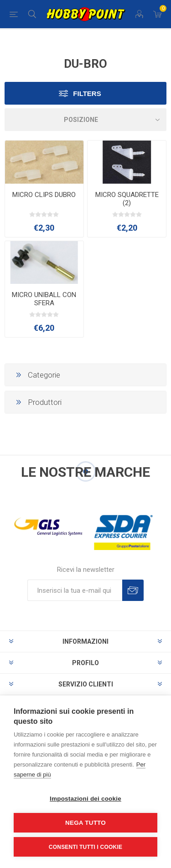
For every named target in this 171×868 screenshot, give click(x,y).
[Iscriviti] (75, 590)
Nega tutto (85, 823)
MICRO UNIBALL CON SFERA (44, 299)
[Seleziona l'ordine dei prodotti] (85, 120)
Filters (87, 93)
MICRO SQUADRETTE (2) (127, 199)
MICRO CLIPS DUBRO (44, 195)
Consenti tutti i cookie (85, 847)
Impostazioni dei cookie (85, 799)
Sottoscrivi (133, 590)
